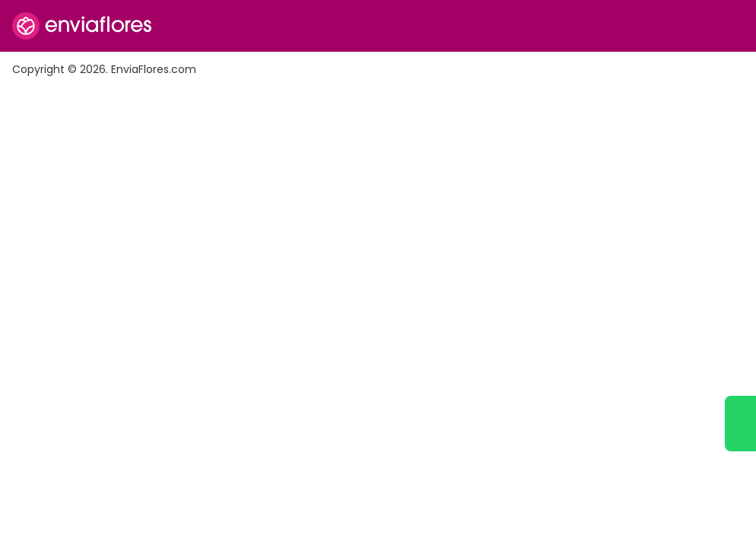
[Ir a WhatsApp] (740, 424)
